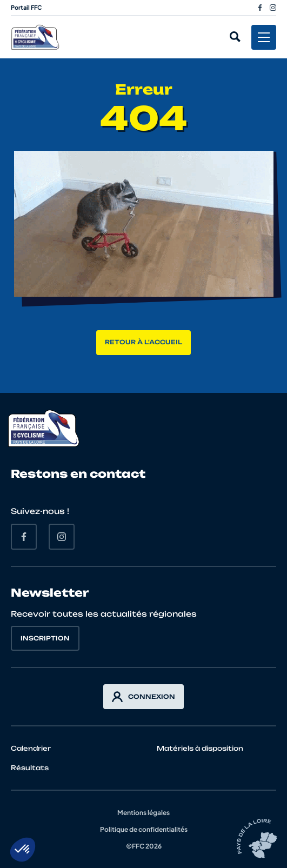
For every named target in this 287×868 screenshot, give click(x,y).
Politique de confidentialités (144, 829)
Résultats (30, 768)
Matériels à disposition (200, 748)
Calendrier (31, 748)
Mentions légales (143, 813)
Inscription (45, 638)
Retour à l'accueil (143, 342)
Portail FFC (26, 7)
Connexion (143, 697)
